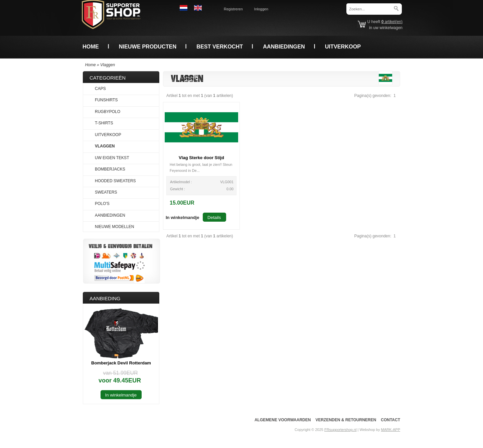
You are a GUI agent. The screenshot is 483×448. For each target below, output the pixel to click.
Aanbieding (105, 298)
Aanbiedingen (284, 46)
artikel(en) (392, 22)
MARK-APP (391, 430)
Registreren (233, 9)
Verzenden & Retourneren (346, 420)
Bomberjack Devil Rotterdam (121, 363)
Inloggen (261, 9)
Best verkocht (220, 46)
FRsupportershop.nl (341, 430)
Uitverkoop (343, 46)
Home (91, 46)
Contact (390, 420)
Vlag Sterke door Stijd (201, 158)
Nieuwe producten (148, 46)
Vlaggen (108, 65)
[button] (182, 217)
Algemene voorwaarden (283, 420)
